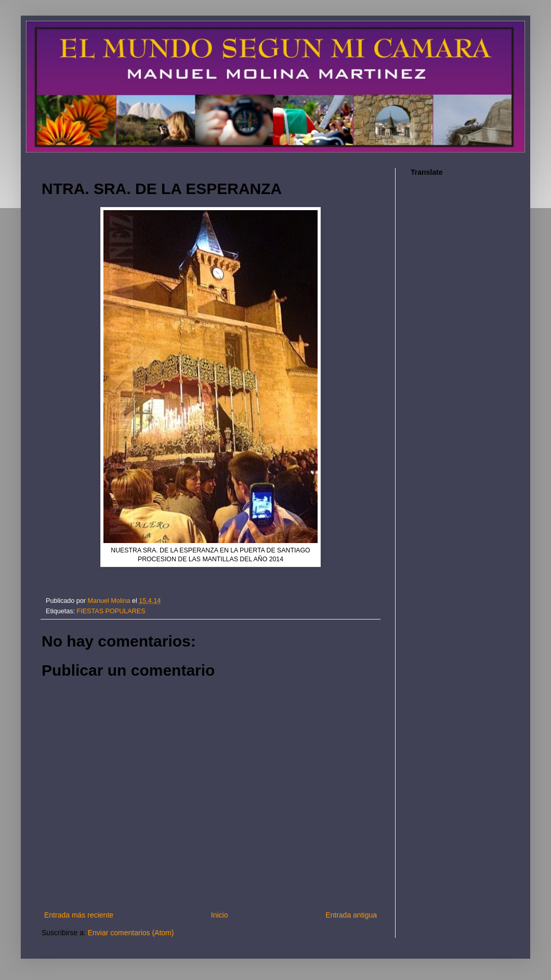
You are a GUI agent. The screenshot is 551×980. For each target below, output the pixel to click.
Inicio (220, 915)
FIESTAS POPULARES (111, 611)
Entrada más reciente (79, 915)
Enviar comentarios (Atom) (131, 933)
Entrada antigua (351, 915)
